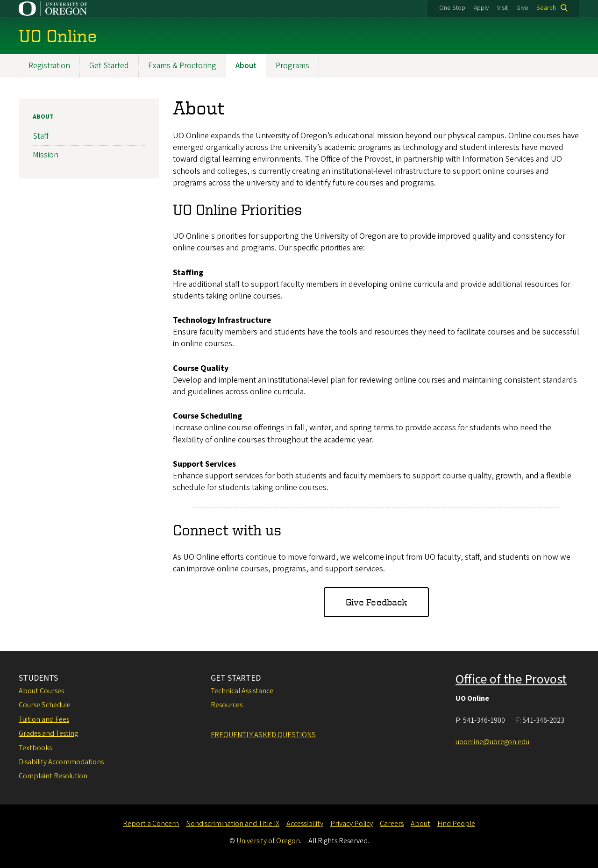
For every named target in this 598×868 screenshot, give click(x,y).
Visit (502, 8)
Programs (292, 66)
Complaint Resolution (53, 776)
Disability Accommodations (61, 762)
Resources (227, 705)
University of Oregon (268, 841)
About (246, 66)
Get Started (109, 66)
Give (522, 8)
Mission (46, 155)
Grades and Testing (48, 733)
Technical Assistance (242, 691)
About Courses (41, 691)
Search (546, 8)
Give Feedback (376, 602)
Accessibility (305, 824)
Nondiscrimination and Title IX (233, 824)
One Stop (452, 8)
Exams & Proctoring (182, 66)
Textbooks (35, 748)
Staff (41, 137)
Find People (456, 824)
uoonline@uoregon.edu (492, 742)
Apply (481, 8)
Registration (49, 66)
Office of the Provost (511, 679)
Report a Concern (151, 824)
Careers (392, 824)
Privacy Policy (352, 824)
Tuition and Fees (44, 719)
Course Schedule (45, 705)
